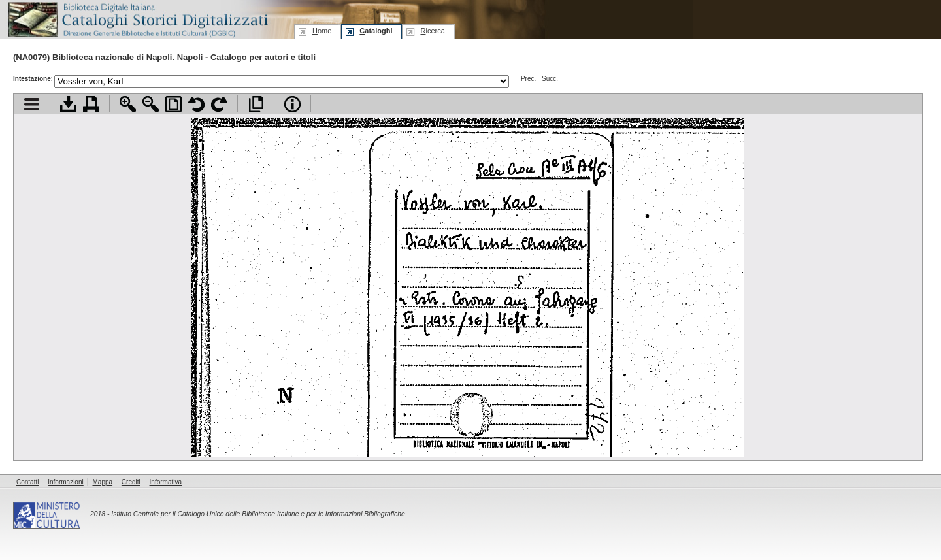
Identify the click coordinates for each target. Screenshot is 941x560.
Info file (292, 104)
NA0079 (31, 57)
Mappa (103, 482)
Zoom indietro (151, 104)
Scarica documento (68, 104)
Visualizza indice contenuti (32, 104)
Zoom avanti (128, 104)
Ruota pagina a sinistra (196, 104)
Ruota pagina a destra (219, 104)
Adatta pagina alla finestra (173, 104)
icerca (432, 31)
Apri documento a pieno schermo (256, 104)
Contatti (27, 482)
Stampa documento (91, 104)
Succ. (550, 79)
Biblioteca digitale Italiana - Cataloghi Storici (137, 19)
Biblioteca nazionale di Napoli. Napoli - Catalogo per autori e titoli (184, 57)
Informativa (166, 482)
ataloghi (376, 31)
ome (322, 31)
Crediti (131, 482)
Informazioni (65, 482)
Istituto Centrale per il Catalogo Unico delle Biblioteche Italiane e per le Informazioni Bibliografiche (258, 514)
